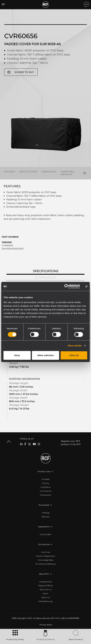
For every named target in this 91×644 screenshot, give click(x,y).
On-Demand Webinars (46, 564)
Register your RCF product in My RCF (71, 443)
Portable (45, 479)
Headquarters (46, 582)
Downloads (49, 172)
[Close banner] (86, 286)
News (45, 593)
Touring (45, 483)
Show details (75, 346)
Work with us (46, 590)
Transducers (45, 495)
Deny (17, 355)
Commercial (46, 491)
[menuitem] (45, 625)
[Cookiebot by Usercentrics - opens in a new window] (67, 286)
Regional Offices (46, 586)
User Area (46, 552)
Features (10, 172)
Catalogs (46, 513)
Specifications (28, 172)
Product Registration (46, 556)
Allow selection (45, 355)
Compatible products (67, 173)
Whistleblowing (45, 601)
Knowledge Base (46, 560)
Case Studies (45, 534)
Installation (46, 487)
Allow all (74, 355)
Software (45, 517)
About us (46, 597)
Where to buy (24, 72)
